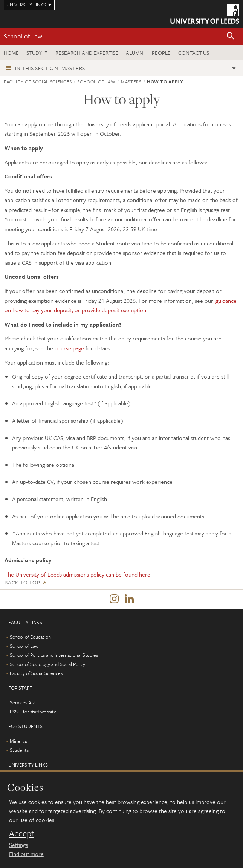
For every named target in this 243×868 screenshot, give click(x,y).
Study (34, 53)
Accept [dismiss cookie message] (22, 833)
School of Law (23, 36)
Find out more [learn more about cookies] (26, 854)
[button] (231, 36)
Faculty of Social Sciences (38, 81)
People (161, 53)
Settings (18, 845)
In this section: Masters (50, 68)
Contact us (194, 53)
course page (69, 348)
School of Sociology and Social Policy (47, 664)
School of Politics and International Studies (54, 655)
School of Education (30, 637)
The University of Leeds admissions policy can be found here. (78, 574)
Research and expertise (87, 53)
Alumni (135, 53)
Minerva (18, 741)
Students (19, 750)
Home (11, 53)
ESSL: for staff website (33, 712)
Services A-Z (23, 702)
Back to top (22, 582)
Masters (131, 81)
